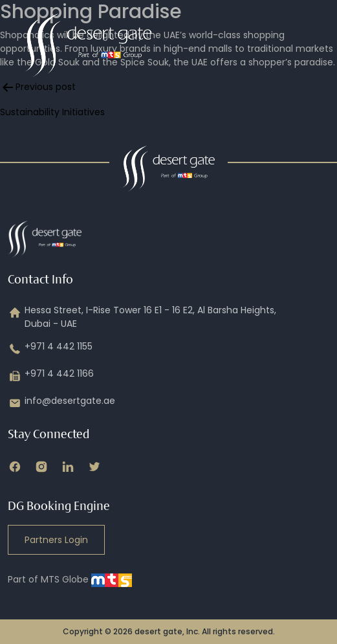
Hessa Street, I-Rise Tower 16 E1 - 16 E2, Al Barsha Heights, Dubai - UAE (142, 317)
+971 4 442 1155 (50, 349)
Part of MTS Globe (70, 579)
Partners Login (56, 540)
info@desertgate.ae (61, 403)
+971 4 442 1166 (51, 376)
